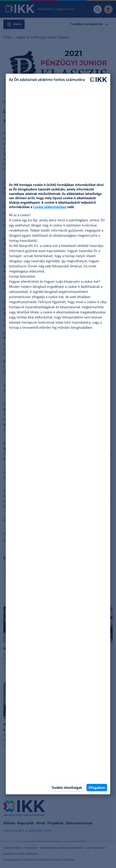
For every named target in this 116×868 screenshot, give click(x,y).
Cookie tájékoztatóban (50, 207)
